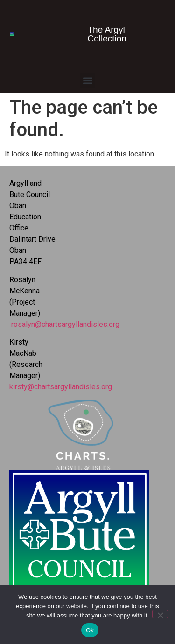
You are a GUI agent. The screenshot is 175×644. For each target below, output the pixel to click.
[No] (160, 614)
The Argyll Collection (107, 34)
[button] (87, 80)
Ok (90, 630)
